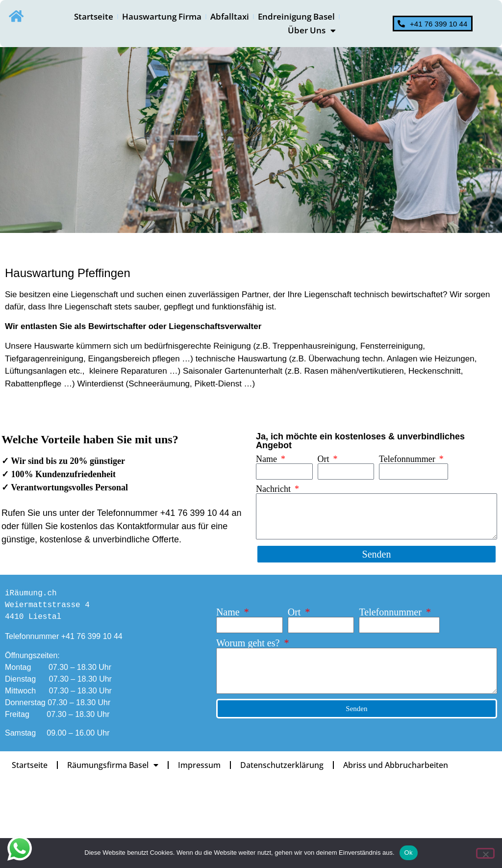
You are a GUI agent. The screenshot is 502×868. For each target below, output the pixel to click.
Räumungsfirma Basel (114, 765)
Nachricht (274, 489)
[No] (485, 853)
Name (267, 459)
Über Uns (312, 30)
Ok (409, 853)
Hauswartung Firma (162, 16)
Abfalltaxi (230, 16)
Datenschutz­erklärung (285, 765)
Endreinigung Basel (296, 16)
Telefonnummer (408, 459)
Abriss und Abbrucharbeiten (400, 765)
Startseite (94, 16)
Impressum (202, 765)
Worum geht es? (249, 643)
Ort (325, 459)
